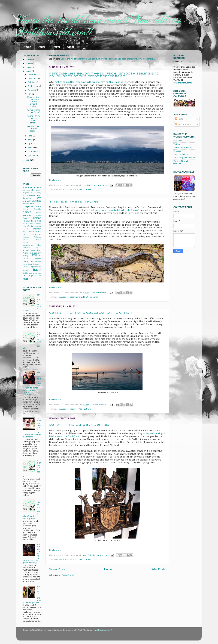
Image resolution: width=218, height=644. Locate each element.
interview (37, 229)
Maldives (38, 237)
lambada (26, 234)
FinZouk (26, 221)
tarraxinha (38, 267)
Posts (179, 119)
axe (24, 190)
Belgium (26, 193)
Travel (56, 47)
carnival (26, 201)
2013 (28, 67)
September (33, 86)
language (37, 234)
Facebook (178, 141)
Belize (33, 193)
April (30, 144)
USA (40, 276)
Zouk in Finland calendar (181, 162)
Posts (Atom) (68, 575)
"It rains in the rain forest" (75, 202)
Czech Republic (32, 209)
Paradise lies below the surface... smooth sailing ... (33, 102)
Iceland (25, 226)
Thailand (25, 270)
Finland (37, 218)
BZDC (39, 198)
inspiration (26, 229)
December (33, 74)
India (31, 226)
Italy (24, 232)
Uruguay (32, 276)
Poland (25, 253)
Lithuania (26, 237)
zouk (26, 279)
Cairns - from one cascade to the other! (91, 313)
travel (89, 190)
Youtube (177, 151)
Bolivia (32, 196)
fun (34, 224)
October (32, 82)
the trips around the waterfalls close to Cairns (113, 210)
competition (28, 204)
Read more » (55, 180)
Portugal (26, 256)
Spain (30, 264)
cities (38, 201)
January (32, 155)
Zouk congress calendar (184, 158)
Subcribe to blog (181, 154)
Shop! (70, 47)
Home (27, 47)
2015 (28, 60)
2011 (28, 160)
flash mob (36, 221)
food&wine (27, 224)
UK (24, 276)
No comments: (100, 185)
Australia (64, 190)
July (30, 94)
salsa (25, 259)
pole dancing (35, 253)
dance (27, 212)
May (30, 140)
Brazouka (27, 198)
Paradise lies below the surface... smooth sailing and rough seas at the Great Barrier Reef (104, 75)
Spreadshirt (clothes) (183, 148)
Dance (42, 47)
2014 (28, 63)
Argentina (27, 188)
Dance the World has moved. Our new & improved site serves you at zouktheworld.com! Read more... (108, 59)
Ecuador (38, 216)
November (33, 78)
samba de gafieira (32, 262)
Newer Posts (57, 569)
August (32, 90)
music (38, 240)
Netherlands (28, 245)
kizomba (37, 232)
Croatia (38, 207)
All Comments (183, 125)
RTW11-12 (81, 190)
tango (31, 267)
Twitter (177, 144)
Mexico (26, 240)
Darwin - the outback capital (79, 425)
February (32, 151)
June (30, 136)
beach (72, 297)
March (31, 148)
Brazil (39, 195)
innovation (37, 226)
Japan (29, 232)
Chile (33, 201)
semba (25, 264)
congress (28, 206)
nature (73, 190)
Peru (39, 251)
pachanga (33, 251)
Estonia (26, 218)
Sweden (36, 264)
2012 (28, 71)
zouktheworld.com (182, 83)
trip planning (35, 273)
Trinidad (25, 273)
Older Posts (158, 569)
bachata (30, 190)
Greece (38, 224)
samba (38, 259)
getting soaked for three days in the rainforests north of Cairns (88, 82)
